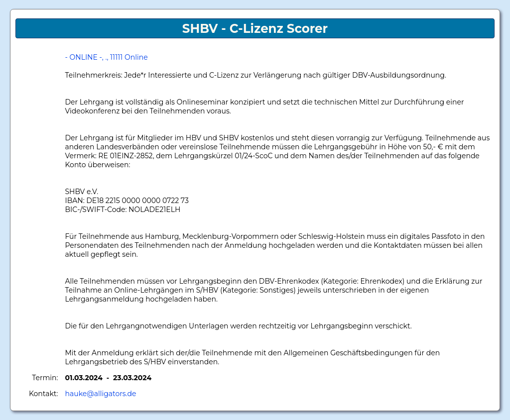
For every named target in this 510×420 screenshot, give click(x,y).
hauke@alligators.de (101, 394)
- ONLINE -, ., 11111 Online (107, 57)
